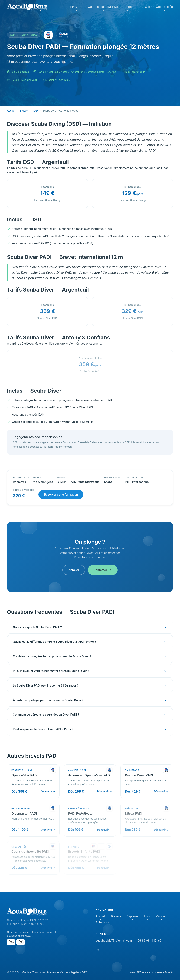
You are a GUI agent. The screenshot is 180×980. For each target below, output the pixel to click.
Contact (144, 8)
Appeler (74, 570)
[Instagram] (98, 951)
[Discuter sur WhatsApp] (160, 941)
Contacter (103, 570)
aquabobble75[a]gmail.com (114, 941)
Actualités (165, 8)
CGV (84, 972)
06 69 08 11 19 (147, 941)
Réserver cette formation (61, 494)
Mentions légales (70, 972)
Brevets (76, 8)
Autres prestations (103, 8)
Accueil (11, 111)
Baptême (133, 916)
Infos (128, 8)
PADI (36, 111)
